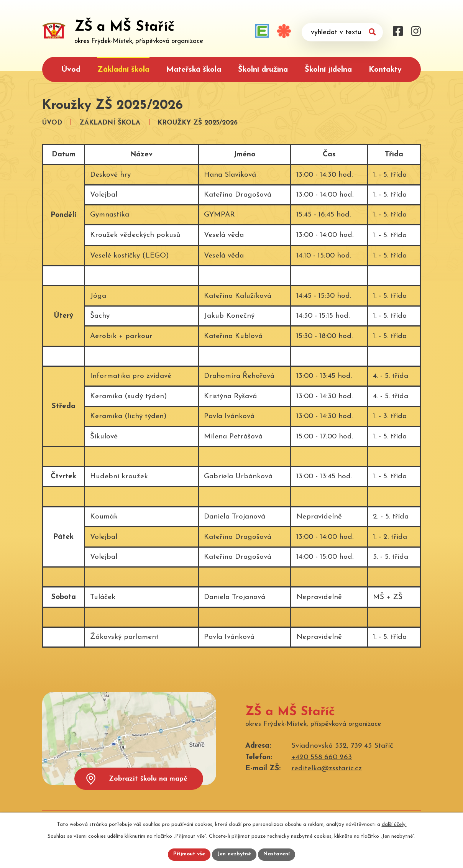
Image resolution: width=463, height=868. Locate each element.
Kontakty (385, 70)
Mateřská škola (194, 70)
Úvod (71, 70)
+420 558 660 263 (322, 757)
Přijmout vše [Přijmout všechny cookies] (189, 854)
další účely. (394, 824)
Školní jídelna (328, 70)
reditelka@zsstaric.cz (327, 769)
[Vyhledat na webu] (342, 32)
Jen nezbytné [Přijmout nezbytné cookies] (234, 854)
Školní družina (263, 70)
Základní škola (123, 70)
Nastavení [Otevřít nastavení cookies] (277, 854)
